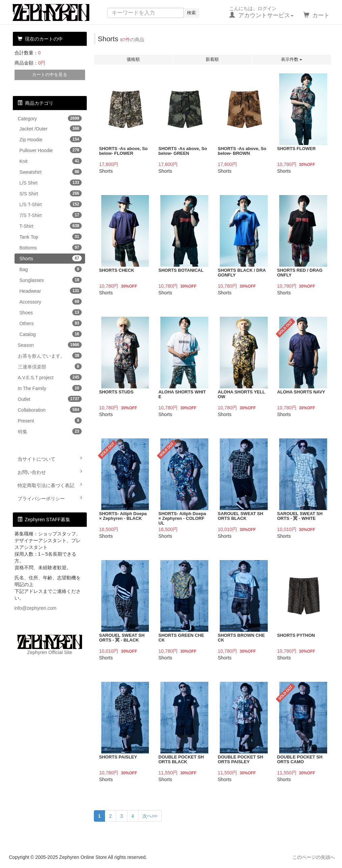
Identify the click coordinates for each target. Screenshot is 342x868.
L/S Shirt (51, 183)
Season (50, 345)
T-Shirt (51, 226)
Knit (51, 161)
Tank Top (51, 237)
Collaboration (50, 410)
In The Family (50, 388)
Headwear (51, 291)
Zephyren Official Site (50, 645)
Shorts (51, 258)
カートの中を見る (50, 75)
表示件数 (292, 59)
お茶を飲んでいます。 (50, 356)
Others (51, 323)
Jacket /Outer (51, 128)
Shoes (51, 312)
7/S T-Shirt (51, 215)
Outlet (50, 399)
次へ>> (150, 816)
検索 (191, 13)
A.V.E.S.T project (50, 377)
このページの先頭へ (314, 857)
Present (50, 420)
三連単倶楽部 (50, 366)
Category (50, 118)
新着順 (212, 59)
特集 (50, 431)
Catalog (51, 334)
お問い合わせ (50, 472)
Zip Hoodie (51, 139)
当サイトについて (50, 459)
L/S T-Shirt (51, 204)
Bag (51, 269)
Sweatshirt (51, 172)
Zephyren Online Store (57, 13)
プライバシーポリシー (50, 498)
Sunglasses (51, 280)
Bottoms (51, 247)
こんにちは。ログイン (261, 12)
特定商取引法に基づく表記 (50, 485)
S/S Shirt (51, 193)
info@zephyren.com (36, 608)
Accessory (51, 302)
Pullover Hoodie (51, 150)
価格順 (133, 59)
